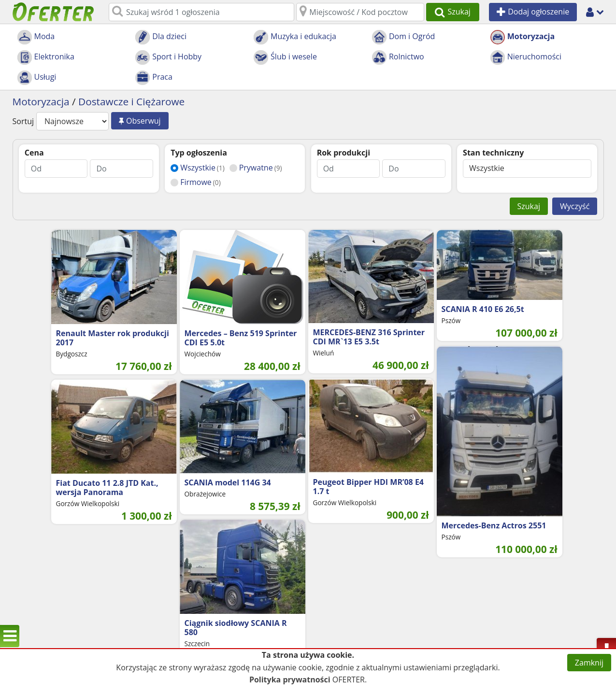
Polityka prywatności (290, 680)
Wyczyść (575, 206)
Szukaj (529, 206)
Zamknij (589, 663)
